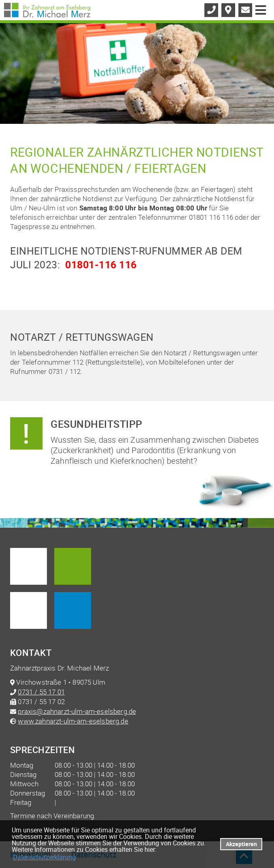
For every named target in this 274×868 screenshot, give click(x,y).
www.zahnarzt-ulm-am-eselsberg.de (73, 721)
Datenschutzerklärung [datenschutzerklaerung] (44, 857)
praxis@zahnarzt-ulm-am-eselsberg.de (77, 711)
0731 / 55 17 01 (41, 692)
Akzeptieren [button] (241, 844)
